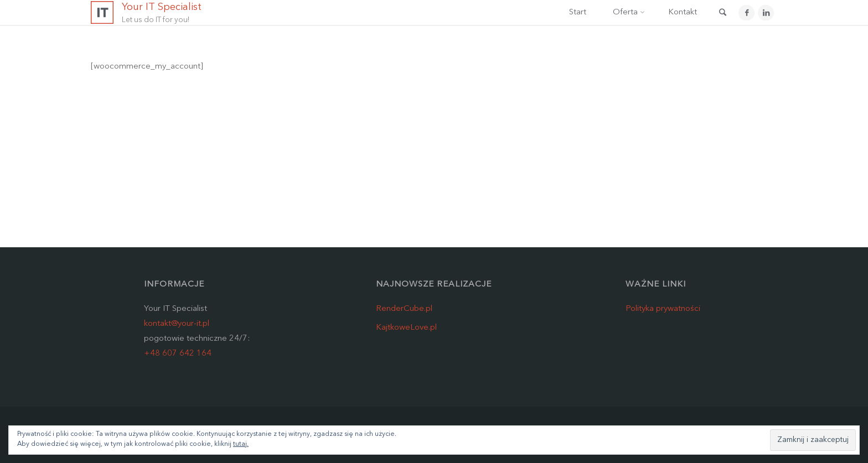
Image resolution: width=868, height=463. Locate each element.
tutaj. (241, 444)
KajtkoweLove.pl (406, 328)
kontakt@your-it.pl (177, 324)
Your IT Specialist (162, 7)
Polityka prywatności (663, 309)
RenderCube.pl (404, 309)
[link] (722, 14)
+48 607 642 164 (178, 354)
